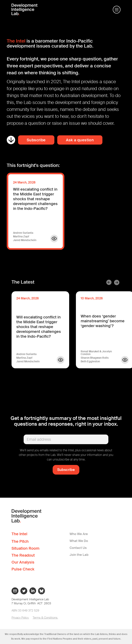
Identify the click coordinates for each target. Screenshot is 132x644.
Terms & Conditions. (45, 618)
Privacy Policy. (20, 618)
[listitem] (40, 332)
